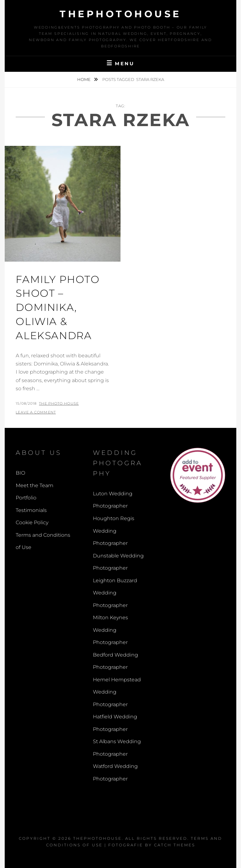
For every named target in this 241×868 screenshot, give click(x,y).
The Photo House (59, 403)
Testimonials (31, 510)
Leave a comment (36, 412)
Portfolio (26, 498)
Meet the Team (35, 485)
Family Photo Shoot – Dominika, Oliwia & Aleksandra (58, 307)
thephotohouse (120, 14)
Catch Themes (175, 845)
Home (84, 79)
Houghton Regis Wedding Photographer (114, 531)
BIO (20, 473)
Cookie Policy (32, 522)
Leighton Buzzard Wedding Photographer (115, 593)
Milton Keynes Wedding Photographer (110, 630)
